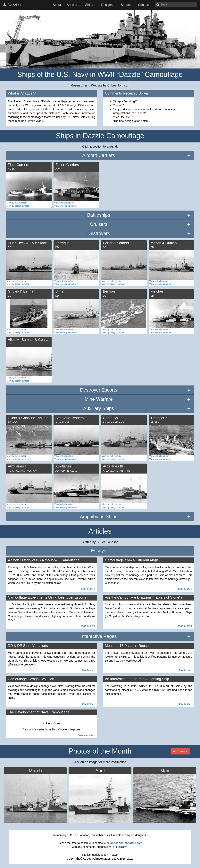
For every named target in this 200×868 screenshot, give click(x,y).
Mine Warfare (99, 399)
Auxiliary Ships (99, 408)
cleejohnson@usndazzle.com (123, 843)
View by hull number (16, 203)
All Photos (180, 751)
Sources (126, 5)
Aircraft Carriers (99, 155)
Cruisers (99, 224)
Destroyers (99, 233)
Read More (87, 589)
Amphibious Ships (99, 516)
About (57, 5)
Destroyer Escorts (99, 390)
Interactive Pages (99, 636)
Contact (143, 5)
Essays (99, 551)
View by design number (18, 206)
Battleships (99, 215)
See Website (87, 735)
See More (88, 670)
